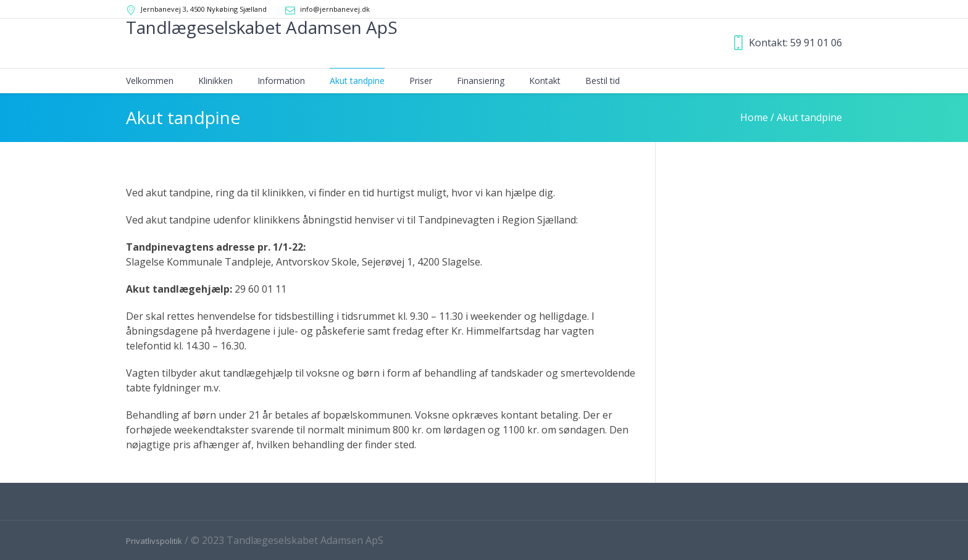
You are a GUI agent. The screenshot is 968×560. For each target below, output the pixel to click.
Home (754, 117)
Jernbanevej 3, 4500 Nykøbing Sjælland (204, 9)
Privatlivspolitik (154, 541)
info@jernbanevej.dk (335, 9)
